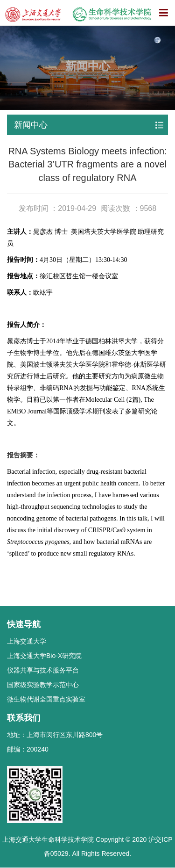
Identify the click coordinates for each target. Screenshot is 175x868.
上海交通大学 (27, 641)
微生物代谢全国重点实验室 (46, 699)
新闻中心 (31, 125)
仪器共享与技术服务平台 (43, 670)
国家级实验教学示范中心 (43, 685)
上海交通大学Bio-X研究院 (44, 656)
